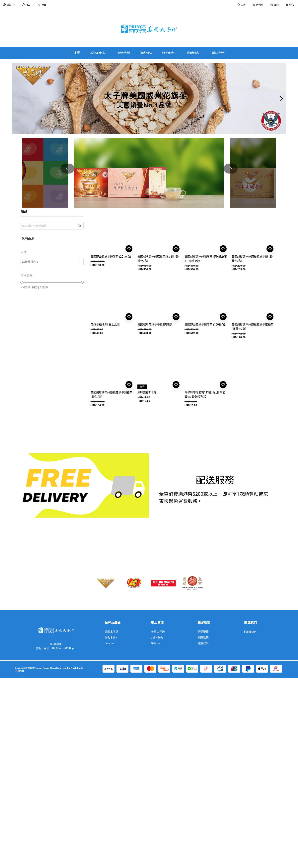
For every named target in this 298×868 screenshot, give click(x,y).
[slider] (22, 282)
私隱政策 (203, 638)
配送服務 (203, 632)
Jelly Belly (111, 638)
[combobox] (52, 262)
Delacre (109, 643)
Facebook (250, 632)
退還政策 (203, 643)
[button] (146, 132)
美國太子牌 (112, 632)
